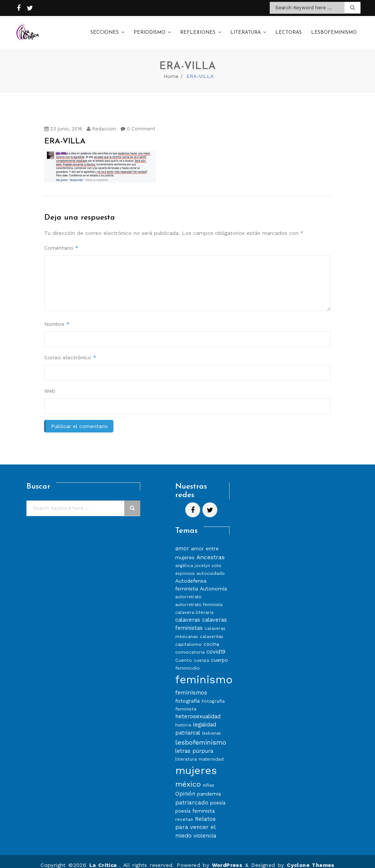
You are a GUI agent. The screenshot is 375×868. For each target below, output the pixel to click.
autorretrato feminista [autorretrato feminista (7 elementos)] (199, 597)
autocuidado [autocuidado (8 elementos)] (211, 566)
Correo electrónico (70, 350)
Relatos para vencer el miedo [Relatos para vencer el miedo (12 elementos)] (195, 820)
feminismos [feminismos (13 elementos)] (191, 685)
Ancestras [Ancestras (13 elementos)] (211, 550)
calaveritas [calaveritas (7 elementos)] (211, 629)
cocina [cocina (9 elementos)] (211, 637)
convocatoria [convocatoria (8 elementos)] (190, 644)
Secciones (105, 29)
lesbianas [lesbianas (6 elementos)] (211, 726)
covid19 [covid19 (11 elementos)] (216, 644)
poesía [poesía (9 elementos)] (218, 795)
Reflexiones (198, 29)
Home (171, 69)
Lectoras (289, 29)
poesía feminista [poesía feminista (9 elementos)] (195, 804)
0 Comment (138, 121)
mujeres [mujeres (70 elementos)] (196, 763)
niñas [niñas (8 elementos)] (209, 778)
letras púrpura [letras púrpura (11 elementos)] (194, 744)
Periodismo (150, 29)
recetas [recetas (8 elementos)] (184, 812)
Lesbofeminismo (334, 29)
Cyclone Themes (311, 858)
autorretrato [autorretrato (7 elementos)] (188, 590)
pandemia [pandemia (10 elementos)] (209, 786)
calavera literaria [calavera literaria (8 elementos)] (194, 605)
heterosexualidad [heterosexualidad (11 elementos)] (198, 709)
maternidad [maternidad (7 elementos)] (211, 752)
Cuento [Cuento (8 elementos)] (184, 653)
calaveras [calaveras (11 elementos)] (188, 613)
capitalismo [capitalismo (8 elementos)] (188, 637)
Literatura (246, 29)
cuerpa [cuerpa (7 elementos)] (201, 653)
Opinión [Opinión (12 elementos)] (185, 786)
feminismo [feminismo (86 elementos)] (204, 672)
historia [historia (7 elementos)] (183, 718)
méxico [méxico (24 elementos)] (188, 777)
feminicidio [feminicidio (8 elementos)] (187, 660)
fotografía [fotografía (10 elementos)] (187, 693)
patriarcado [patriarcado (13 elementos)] (192, 795)
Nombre (57, 317)
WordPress (227, 858)
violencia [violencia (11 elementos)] (205, 828)
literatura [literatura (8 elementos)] (186, 752)
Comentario (61, 240)
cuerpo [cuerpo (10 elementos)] (219, 652)
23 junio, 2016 (63, 121)
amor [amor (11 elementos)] (182, 541)
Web (50, 383)
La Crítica (104, 858)
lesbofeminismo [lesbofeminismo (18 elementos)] (201, 735)
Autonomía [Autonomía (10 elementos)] (213, 582)
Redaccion (101, 121)
